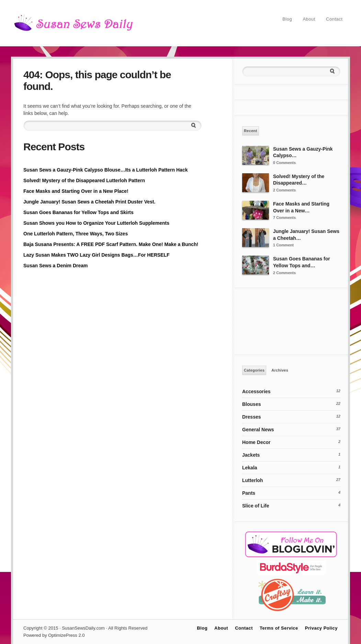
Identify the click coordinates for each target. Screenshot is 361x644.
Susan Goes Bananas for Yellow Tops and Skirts (78, 212)
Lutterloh (253, 480)
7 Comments (284, 218)
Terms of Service (279, 628)
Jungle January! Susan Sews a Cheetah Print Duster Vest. (89, 202)
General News (258, 430)
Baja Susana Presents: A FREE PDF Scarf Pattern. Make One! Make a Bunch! (111, 244)
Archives (280, 370)
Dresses (252, 417)
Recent (251, 131)
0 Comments (284, 163)
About (309, 19)
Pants (249, 493)
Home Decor (256, 442)
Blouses (251, 404)
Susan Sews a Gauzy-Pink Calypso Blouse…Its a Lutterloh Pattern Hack (105, 170)
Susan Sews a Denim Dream (56, 266)
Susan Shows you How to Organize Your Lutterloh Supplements (96, 223)
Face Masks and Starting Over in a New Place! (76, 191)
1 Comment (283, 245)
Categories (254, 370)
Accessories (256, 391)
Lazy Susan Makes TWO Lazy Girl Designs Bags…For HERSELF (97, 255)
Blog (287, 19)
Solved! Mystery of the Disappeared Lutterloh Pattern (84, 180)
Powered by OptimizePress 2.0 (54, 635)
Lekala (250, 468)
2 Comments (284, 190)
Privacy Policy (321, 628)
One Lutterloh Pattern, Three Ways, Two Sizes (76, 234)
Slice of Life (256, 506)
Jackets (251, 455)
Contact (334, 19)
